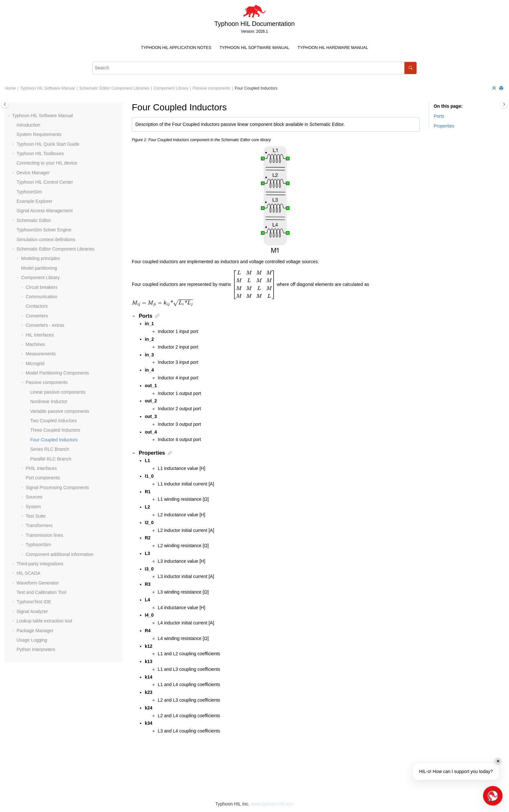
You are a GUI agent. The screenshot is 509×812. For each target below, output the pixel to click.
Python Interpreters (36, 649)
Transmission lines (44, 535)
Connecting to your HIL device (47, 163)
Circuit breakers (42, 287)
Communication (41, 297)
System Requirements (39, 134)
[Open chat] (493, 796)
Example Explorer (35, 201)
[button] (9, 116)
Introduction (28, 125)
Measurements (41, 354)
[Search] (410, 68)
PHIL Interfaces (41, 468)
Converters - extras (45, 325)
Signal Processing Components (57, 487)
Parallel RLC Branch (51, 459)
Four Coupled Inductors (256, 88)
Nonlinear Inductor (49, 401)
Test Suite (36, 516)
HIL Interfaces (40, 335)
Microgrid (35, 363)
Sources (34, 497)
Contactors (37, 306)
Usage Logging (32, 640)
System (33, 507)
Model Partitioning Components (57, 373)
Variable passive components (60, 411)
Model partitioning (39, 268)
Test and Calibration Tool (41, 592)
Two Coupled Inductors (53, 421)
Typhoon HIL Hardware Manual (333, 48)
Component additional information (60, 554)
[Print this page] (502, 88)
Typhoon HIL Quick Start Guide (48, 144)
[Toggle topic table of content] (504, 104)
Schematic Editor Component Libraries (114, 88)
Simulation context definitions (46, 240)
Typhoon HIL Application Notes (176, 48)
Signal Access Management (45, 211)
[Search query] (255, 68)
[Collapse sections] (495, 88)
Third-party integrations (40, 564)
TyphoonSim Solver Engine (44, 230)
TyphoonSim (29, 192)
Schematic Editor (34, 220)
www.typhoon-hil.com (272, 804)
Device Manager (33, 173)
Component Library (171, 88)
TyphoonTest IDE (34, 602)
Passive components (211, 88)
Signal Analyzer (32, 611)
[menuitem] (176, 48)
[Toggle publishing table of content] (5, 104)
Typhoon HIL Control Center (45, 182)
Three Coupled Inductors (55, 430)
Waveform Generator (38, 583)
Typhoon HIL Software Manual (254, 48)
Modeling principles (41, 258)
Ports (439, 116)
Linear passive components (58, 392)
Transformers (39, 525)
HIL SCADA (28, 573)
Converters (37, 316)
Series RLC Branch (50, 449)
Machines (35, 344)
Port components (43, 478)
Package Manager (35, 631)
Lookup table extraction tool (44, 621)
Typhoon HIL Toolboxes (40, 154)
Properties (444, 126)
